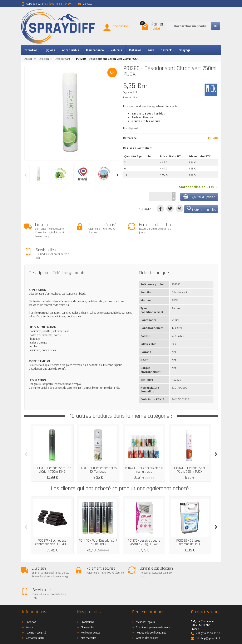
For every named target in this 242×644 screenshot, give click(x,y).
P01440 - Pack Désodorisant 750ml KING (98, 521)
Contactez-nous (35, 599)
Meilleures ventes (90, 594)
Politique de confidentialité (151, 594)
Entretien (31, 50)
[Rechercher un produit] (189, 26)
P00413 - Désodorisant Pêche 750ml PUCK (190, 449)
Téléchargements (69, 251)
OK (216, 26)
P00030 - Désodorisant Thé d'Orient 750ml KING (52, 449)
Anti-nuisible (71, 50)
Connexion (121, 26)
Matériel (135, 50)
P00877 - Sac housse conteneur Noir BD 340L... (52, 521)
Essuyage (184, 50)
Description (39, 251)
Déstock (166, 50)
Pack (151, 50)
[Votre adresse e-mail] (112, 615)
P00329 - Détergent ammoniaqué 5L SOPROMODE (190, 523)
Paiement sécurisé (36, 594)
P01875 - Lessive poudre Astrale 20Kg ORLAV (144, 521)
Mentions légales (145, 583)
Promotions (87, 583)
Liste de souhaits (201, 209)
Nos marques (88, 599)
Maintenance (95, 50)
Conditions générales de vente (153, 588)
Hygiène (50, 50)
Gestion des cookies (147, 599)
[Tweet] (170, 209)
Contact (85, 4)
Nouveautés (88, 588)
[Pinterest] (180, 209)
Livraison (31, 583)
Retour (30, 588)
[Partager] (160, 209)
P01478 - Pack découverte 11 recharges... (144, 449)
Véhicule (116, 50)
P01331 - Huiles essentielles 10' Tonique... (98, 449)
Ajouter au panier (199, 197)
